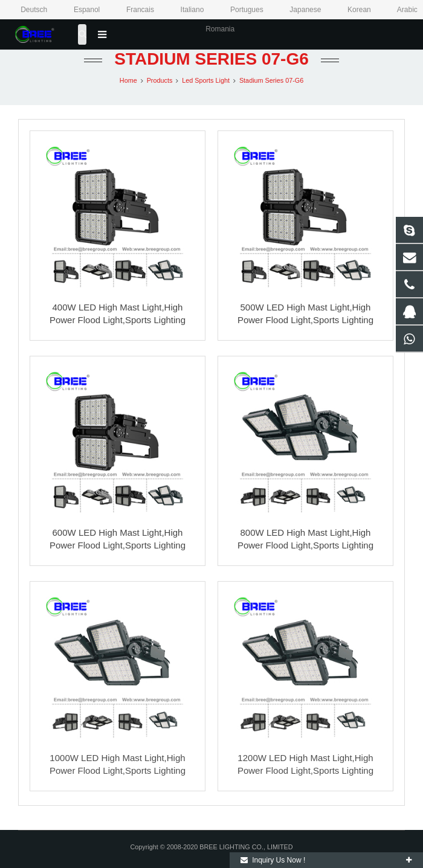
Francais (133, 10)
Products (160, 80)
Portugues (239, 10)
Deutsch (27, 10)
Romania (211, 29)
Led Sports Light (206, 80)
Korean (352, 10)
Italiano (184, 10)
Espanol (79, 10)
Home (128, 80)
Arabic (399, 10)
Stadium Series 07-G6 (211, 59)
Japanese (298, 10)
